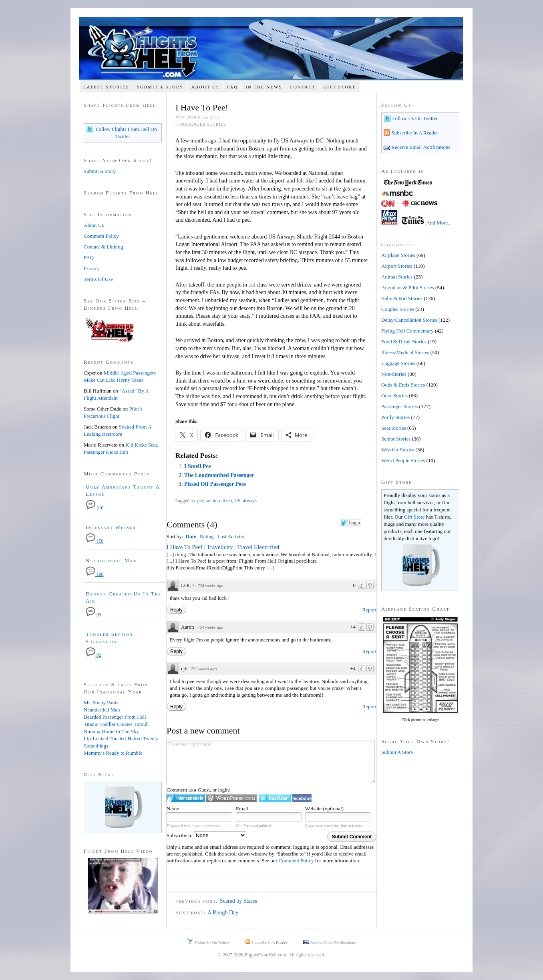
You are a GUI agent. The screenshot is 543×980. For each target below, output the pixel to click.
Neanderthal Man (111, 560)
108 (95, 574)
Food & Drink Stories (404, 342)
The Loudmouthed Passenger (219, 475)
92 (94, 655)
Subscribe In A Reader (414, 133)
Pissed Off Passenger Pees (215, 484)
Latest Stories (106, 87)
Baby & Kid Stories (402, 298)
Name (173, 809)
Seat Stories (394, 428)
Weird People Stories (403, 460)
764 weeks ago (210, 585)
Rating (207, 536)
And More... (439, 223)
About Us (205, 87)
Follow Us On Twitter (414, 118)
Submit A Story (160, 87)
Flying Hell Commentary (407, 331)
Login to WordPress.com (232, 798)
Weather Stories (398, 450)
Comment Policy (296, 861)
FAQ (232, 87)
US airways (245, 501)
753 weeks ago (204, 669)
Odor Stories (394, 396)
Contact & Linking (103, 247)
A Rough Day (223, 913)
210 (95, 508)
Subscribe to (206, 835)
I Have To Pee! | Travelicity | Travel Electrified (223, 547)
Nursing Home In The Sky (111, 731)
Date (191, 536)
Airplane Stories (398, 255)
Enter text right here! (271, 762)
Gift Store (340, 87)
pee (200, 501)
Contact (303, 87)
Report (369, 610)
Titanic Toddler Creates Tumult (116, 724)
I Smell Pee (198, 466)
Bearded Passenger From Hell (115, 717)
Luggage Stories (398, 363)
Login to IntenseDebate (186, 798)
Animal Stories (397, 277)
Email (242, 809)
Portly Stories (395, 417)
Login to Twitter (275, 798)
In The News (264, 87)
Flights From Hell (271, 48)
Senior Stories (396, 439)
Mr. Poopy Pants (101, 702)
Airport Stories (397, 266)
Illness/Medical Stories (405, 352)
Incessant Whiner (111, 527)
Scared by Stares (238, 901)
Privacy (92, 268)
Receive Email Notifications (420, 147)
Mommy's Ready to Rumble (113, 753)
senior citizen (219, 501)
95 (94, 615)
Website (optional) (324, 809)
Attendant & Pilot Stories (408, 288)
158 (95, 541)
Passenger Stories (203, 124)
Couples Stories (398, 309)
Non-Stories (394, 374)
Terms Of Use (98, 279)
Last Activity (231, 536)
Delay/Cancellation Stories (409, 320)
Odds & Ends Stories (403, 385)
